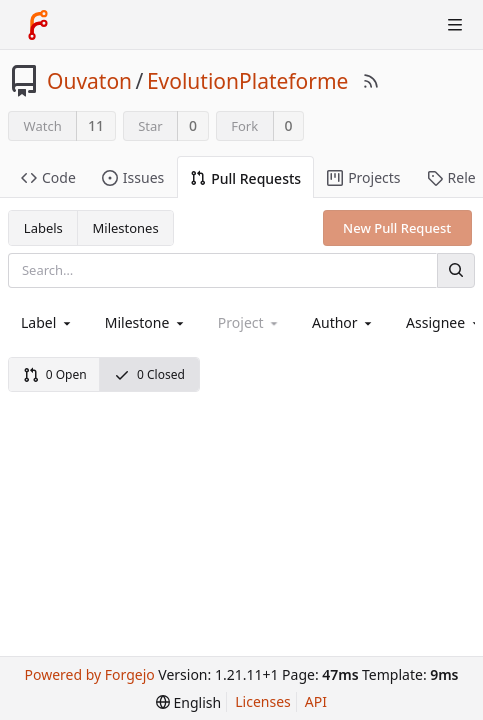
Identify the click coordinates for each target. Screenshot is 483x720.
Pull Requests (245, 178)
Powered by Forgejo (89, 674)
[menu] (188, 702)
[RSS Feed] (371, 81)
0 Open (55, 374)
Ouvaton (89, 81)
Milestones (126, 228)
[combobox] (47, 322)
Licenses (263, 701)
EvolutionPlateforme (248, 81)
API (316, 701)
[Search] (456, 270)
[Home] (38, 25)
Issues (133, 177)
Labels (43, 228)
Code (48, 177)
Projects (363, 177)
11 (96, 125)
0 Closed (149, 374)
